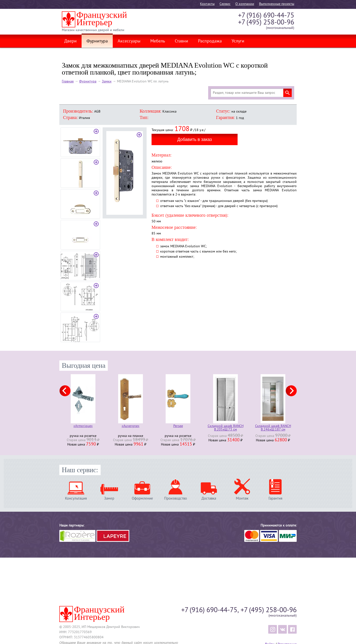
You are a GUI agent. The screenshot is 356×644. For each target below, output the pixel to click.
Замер (109, 498)
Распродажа (210, 41)
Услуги (238, 41)
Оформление (142, 498)
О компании (245, 4)
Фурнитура (97, 41)
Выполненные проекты (277, 4)
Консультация (76, 498)
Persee (178, 426)
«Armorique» (83, 426)
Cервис (225, 4)
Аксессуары (129, 41)
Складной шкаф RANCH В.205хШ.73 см (226, 428)
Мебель (158, 41)
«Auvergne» (131, 426)
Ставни (181, 41)
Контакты (207, 4)
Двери (70, 41)
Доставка (209, 498)
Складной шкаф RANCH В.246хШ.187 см (273, 428)
